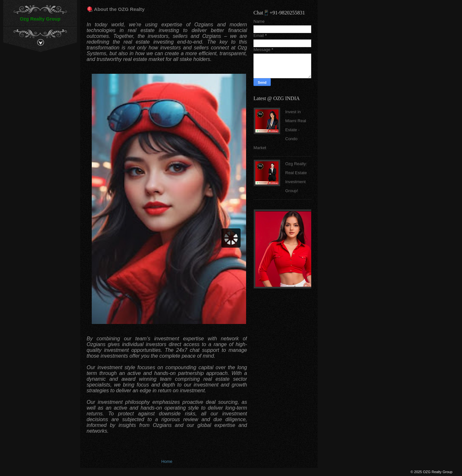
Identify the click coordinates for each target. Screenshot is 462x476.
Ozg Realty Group (40, 19)
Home (167, 461)
